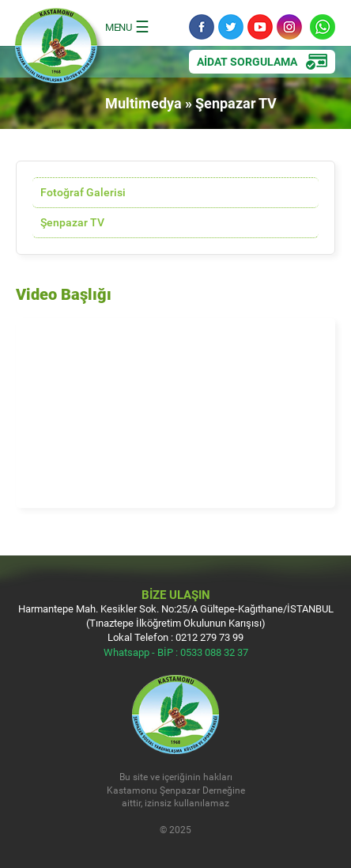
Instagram (289, 27)
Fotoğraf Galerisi (83, 192)
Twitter (231, 27)
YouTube (260, 27)
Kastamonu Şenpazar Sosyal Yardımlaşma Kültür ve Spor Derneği (59, 51)
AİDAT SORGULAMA (247, 61)
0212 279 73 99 (209, 637)
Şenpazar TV (72, 222)
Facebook (202, 27)
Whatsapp (323, 27)
